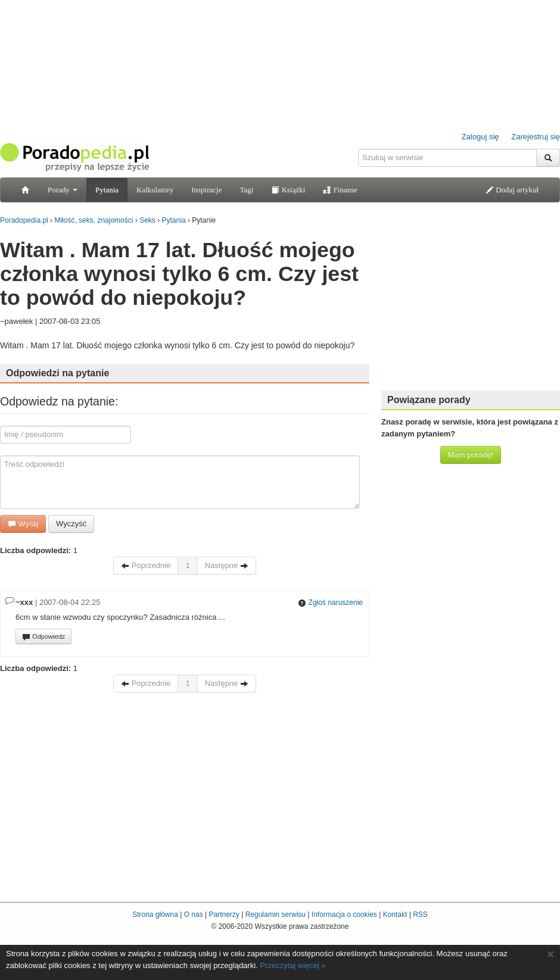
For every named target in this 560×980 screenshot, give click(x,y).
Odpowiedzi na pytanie (57, 373)
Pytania (107, 190)
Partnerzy (224, 915)
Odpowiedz (43, 637)
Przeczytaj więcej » (293, 965)
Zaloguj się (480, 137)
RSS (420, 915)
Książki (288, 190)
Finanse (340, 190)
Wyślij (23, 524)
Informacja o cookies (344, 915)
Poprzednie (146, 565)
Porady (63, 190)
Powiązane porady (429, 400)
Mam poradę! (471, 455)
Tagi (246, 190)
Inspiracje (206, 190)
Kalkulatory (155, 190)
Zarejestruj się (536, 137)
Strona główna (155, 915)
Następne (227, 565)
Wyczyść (71, 524)
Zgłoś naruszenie (330, 603)
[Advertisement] (280, 791)
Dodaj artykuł (512, 190)
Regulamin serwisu (276, 915)
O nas (194, 915)
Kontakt (395, 915)
